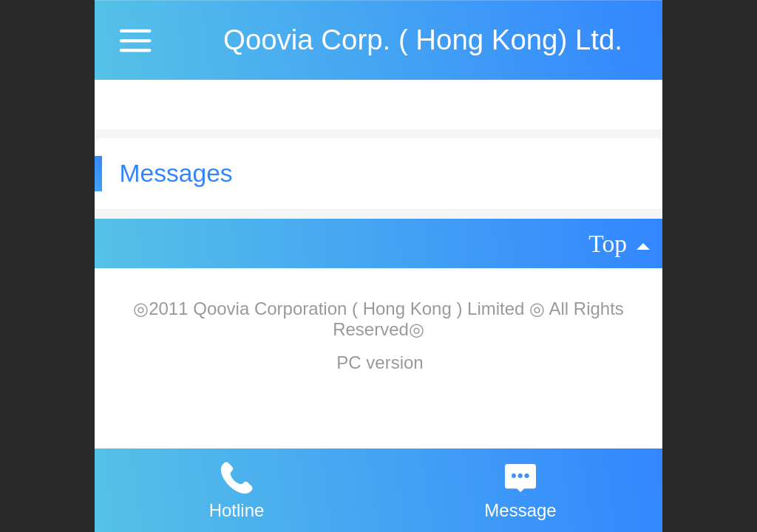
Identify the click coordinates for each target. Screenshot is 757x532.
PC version (380, 362)
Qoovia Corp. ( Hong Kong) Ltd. (423, 40)
